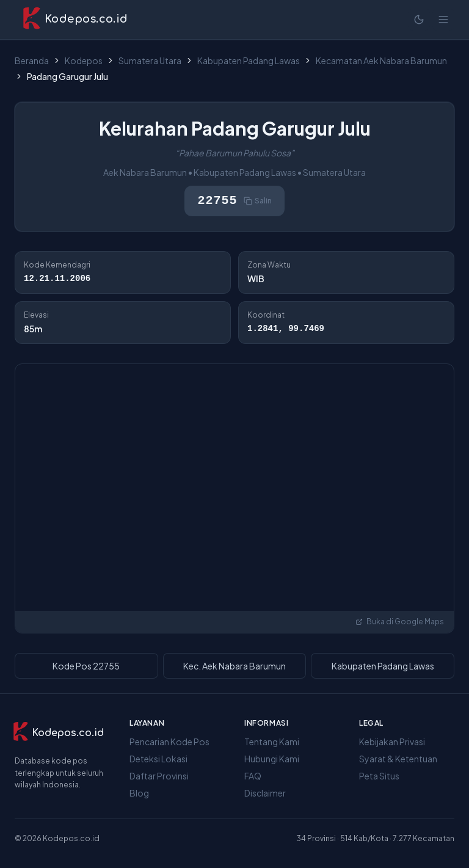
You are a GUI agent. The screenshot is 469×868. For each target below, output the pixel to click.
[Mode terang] (419, 20)
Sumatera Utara (150, 60)
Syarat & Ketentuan (398, 759)
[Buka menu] (443, 20)
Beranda (32, 60)
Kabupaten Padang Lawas (249, 60)
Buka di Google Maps (400, 622)
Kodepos (84, 60)
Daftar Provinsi (159, 776)
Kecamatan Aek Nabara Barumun (381, 60)
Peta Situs (379, 776)
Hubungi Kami (272, 759)
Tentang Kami (272, 742)
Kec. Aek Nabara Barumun (234, 666)
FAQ (253, 776)
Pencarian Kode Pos (169, 742)
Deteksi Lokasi (158, 759)
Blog (139, 793)
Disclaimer (265, 793)
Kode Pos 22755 (86, 666)
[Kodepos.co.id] (54, 733)
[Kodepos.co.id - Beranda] (75, 20)
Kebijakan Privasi (392, 742)
